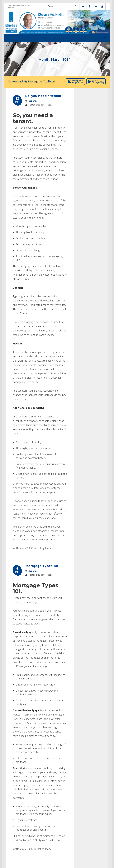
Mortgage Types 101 (42, 566)
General (33, 101)
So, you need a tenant (43, 96)
